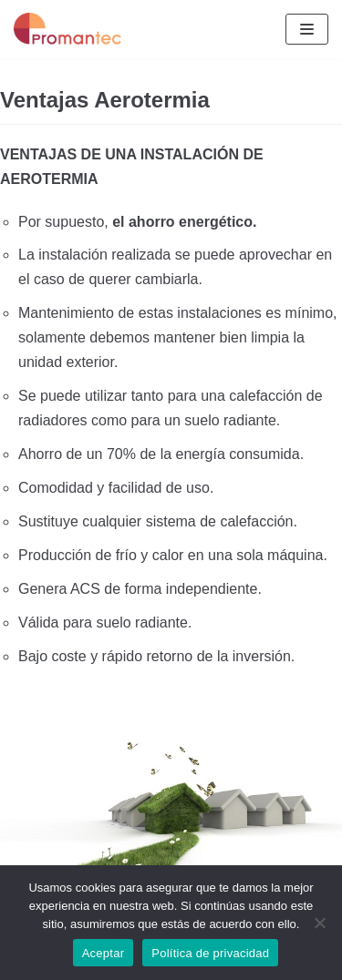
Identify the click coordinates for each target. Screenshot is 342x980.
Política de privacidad (210, 953)
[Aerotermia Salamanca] (68, 29)
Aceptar (104, 953)
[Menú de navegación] (307, 29)
